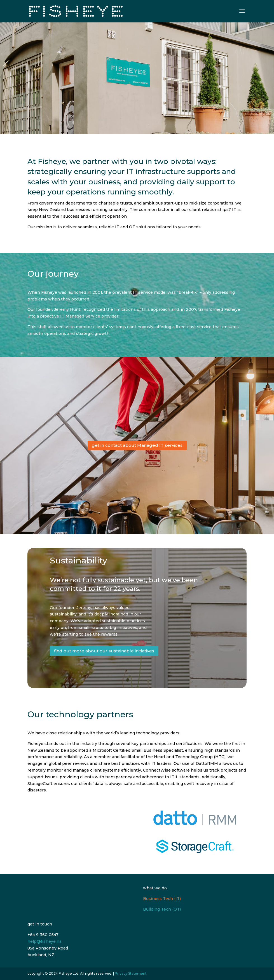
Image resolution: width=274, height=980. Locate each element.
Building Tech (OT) (162, 909)
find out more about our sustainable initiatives (104, 651)
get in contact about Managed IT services (137, 445)
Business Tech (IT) (162, 899)
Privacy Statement (131, 973)
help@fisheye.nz (45, 941)
